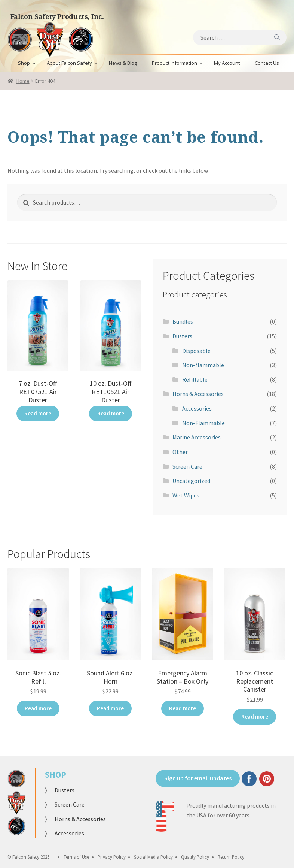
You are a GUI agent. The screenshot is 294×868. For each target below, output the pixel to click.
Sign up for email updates (198, 777)
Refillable (195, 379)
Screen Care (187, 466)
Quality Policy (195, 855)
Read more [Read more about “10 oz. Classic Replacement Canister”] (255, 716)
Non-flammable (203, 365)
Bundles (183, 321)
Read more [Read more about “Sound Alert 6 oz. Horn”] (110, 708)
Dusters (182, 336)
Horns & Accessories (198, 394)
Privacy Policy (112, 855)
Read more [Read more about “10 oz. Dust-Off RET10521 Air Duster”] (111, 413)
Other (180, 452)
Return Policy (231, 855)
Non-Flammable (203, 423)
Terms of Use (76, 855)
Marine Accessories (197, 437)
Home (23, 81)
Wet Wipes (186, 495)
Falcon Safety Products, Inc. (57, 16)
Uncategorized (191, 481)
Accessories (197, 408)
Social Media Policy (153, 855)
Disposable (196, 351)
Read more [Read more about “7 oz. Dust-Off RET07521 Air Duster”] (38, 413)
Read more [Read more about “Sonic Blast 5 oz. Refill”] (38, 708)
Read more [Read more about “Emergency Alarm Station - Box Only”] (183, 708)
